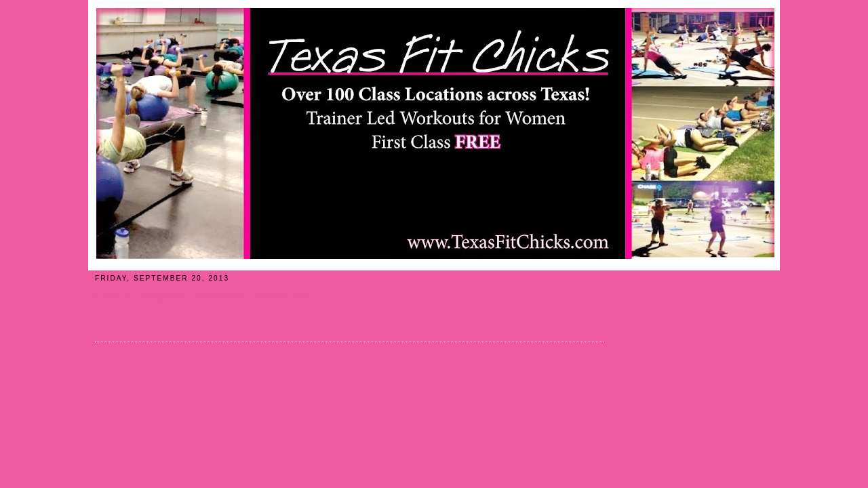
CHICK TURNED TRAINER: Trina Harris (202, 296)
